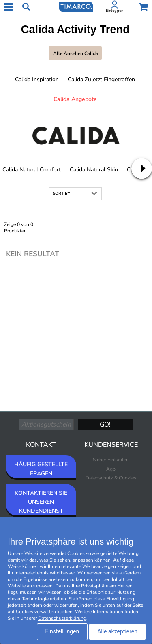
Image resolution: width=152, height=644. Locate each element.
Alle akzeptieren (117, 631)
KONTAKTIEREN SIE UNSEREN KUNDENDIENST (41, 502)
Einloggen (115, 11)
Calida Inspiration (37, 79)
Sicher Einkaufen (111, 460)
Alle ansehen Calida (76, 53)
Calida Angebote (75, 99)
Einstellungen (62, 631)
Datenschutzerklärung (62, 618)
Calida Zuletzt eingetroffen (101, 79)
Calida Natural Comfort (32, 170)
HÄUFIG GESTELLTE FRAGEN (41, 469)
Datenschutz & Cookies (111, 478)
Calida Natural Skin (94, 170)
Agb (111, 469)
